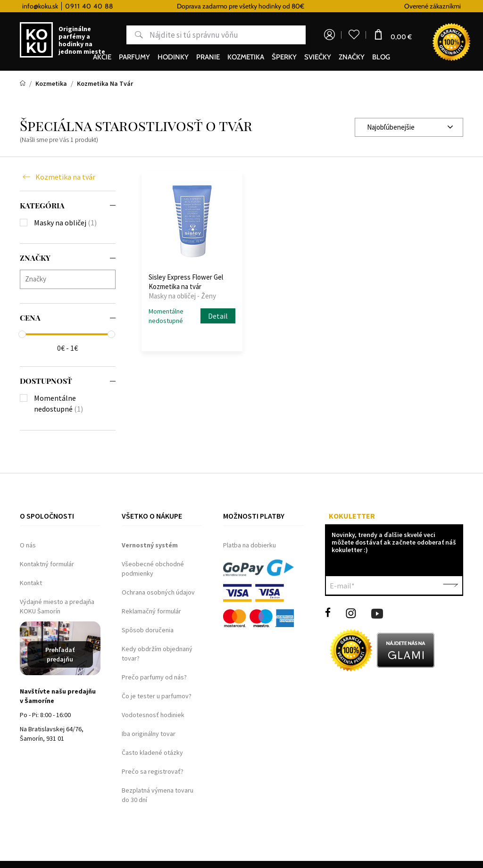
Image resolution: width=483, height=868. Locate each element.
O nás (28, 545)
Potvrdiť (450, 586)
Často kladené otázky (152, 752)
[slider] (22, 334)
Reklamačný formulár (151, 611)
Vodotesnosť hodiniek (153, 715)
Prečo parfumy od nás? (154, 677)
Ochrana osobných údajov (158, 592)
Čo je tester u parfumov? (157, 696)
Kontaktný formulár (47, 564)
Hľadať (135, 35)
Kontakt (31, 583)
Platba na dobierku (250, 545)
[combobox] (409, 127)
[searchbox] (70, 279)
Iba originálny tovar (149, 734)
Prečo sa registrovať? (153, 771)
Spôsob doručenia (148, 630)
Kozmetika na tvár (65, 177)
